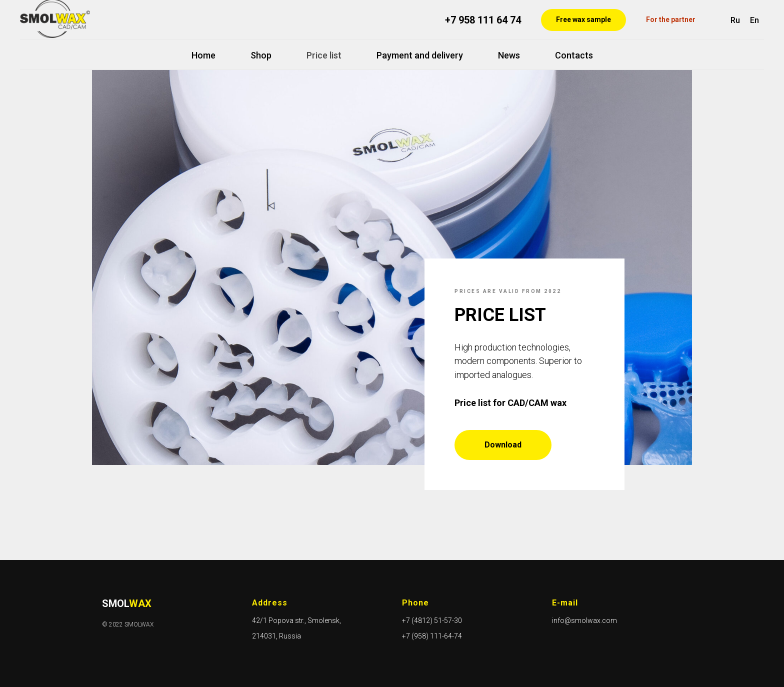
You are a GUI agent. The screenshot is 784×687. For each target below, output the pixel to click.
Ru (735, 20)
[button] (583, 20)
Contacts (574, 55)
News (509, 55)
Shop (261, 55)
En (754, 20)
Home (203, 55)
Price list (324, 55)
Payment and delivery (420, 55)
